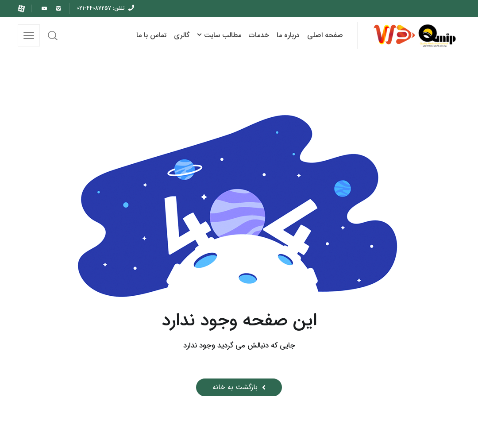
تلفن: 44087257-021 (101, 8)
